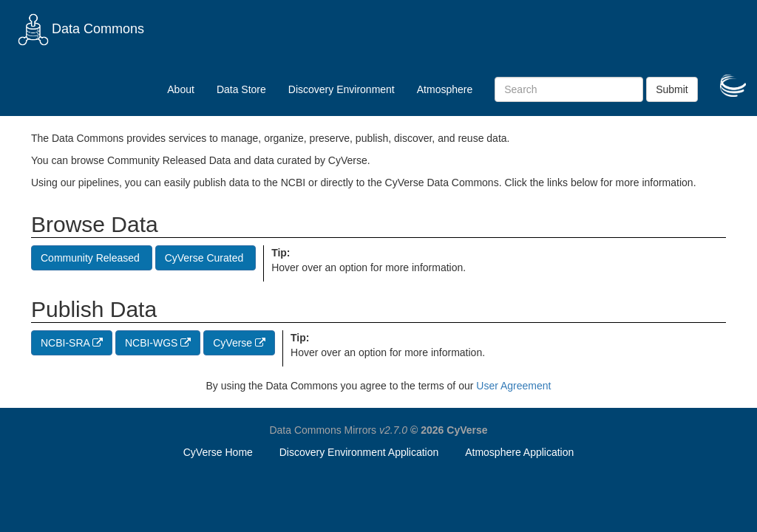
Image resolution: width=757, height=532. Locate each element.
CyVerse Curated (206, 258)
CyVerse (239, 343)
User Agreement (513, 386)
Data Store (241, 89)
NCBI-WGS (158, 343)
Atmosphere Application (519, 452)
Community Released (92, 258)
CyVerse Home (218, 452)
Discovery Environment (342, 89)
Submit (672, 89)
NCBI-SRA (72, 343)
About (181, 89)
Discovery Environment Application (359, 452)
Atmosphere (445, 89)
